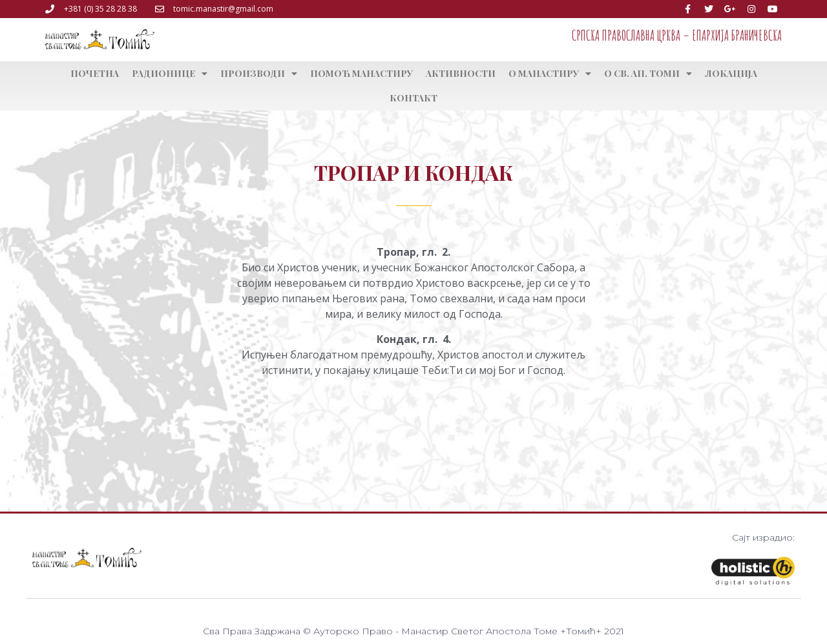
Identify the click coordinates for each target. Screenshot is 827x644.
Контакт (413, 98)
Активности (461, 73)
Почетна (95, 73)
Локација (731, 73)
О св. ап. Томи (648, 74)
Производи (259, 74)
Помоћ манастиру (361, 73)
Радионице (170, 74)
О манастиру (550, 74)
